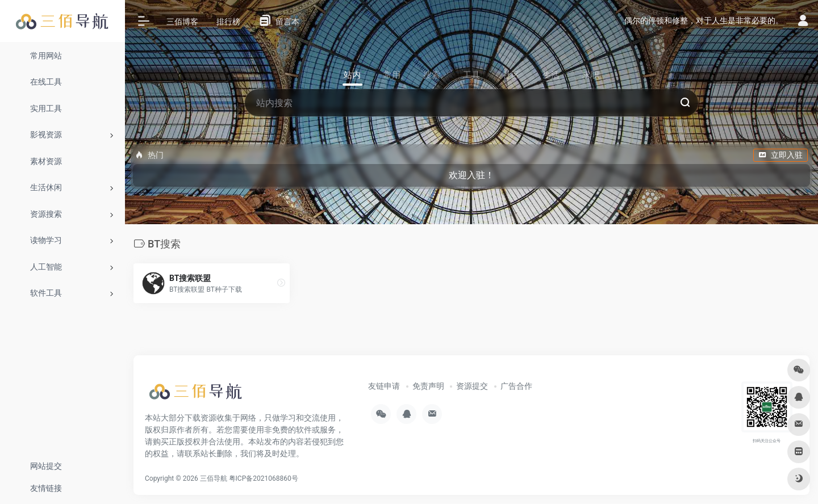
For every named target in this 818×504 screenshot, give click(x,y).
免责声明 (428, 386)
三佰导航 (214, 478)
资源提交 (472, 386)
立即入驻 (781, 155)
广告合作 (516, 386)
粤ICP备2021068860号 (264, 478)
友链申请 (384, 386)
